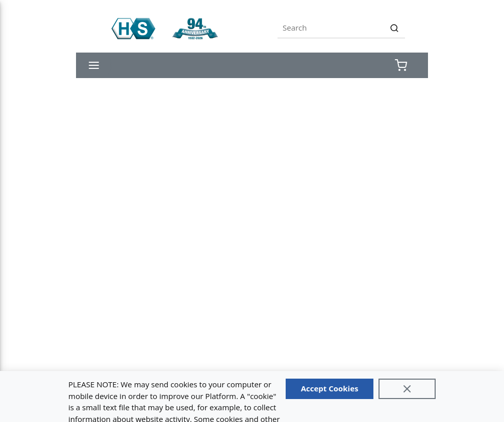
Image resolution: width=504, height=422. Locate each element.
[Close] (407, 389)
